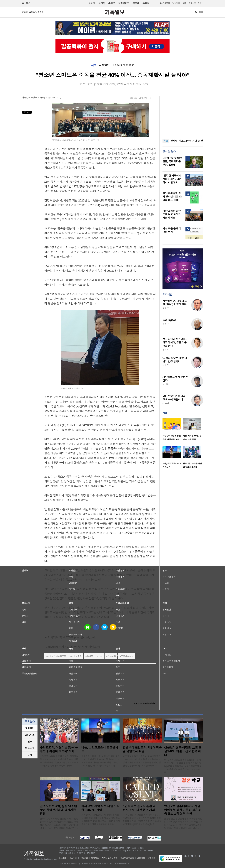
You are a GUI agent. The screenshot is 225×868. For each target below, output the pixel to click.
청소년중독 (76, 656)
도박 (100, 656)
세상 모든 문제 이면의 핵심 (172, 230)
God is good (169, 320)
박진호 (166, 384)
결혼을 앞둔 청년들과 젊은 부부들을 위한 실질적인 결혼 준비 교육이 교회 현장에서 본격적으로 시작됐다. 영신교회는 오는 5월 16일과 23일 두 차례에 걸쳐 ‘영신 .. (183, 823)
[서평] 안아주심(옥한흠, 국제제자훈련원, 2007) (172, 161)
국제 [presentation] (30, 755)
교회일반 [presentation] (30, 728)
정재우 (166, 350)
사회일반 (104, 65)
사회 (94, 65)
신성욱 (166, 365)
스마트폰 (112, 656)
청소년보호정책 (127, 858)
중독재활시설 (127, 656)
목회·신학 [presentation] (30, 748)
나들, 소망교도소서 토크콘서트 (100, 749)
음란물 (90, 656)
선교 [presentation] (30, 742)
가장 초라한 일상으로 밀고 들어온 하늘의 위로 (171, 214)
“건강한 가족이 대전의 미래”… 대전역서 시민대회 (172, 179)
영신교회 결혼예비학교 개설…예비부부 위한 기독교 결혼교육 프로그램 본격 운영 (183, 810)
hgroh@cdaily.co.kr (51, 97)
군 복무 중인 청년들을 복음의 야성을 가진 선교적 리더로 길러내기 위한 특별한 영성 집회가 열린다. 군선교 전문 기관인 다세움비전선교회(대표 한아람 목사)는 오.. (142, 820)
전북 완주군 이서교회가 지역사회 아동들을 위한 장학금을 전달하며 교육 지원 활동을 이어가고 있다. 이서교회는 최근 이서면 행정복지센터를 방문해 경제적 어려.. (101, 820)
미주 (185, 3)
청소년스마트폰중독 (57, 656)
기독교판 (166, 3)
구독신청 (192, 3)
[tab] (30, 728)
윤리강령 (152, 858)
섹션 (26, 3)
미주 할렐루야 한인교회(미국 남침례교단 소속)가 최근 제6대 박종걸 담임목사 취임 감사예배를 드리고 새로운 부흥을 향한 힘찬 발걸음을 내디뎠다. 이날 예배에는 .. (142, 761)
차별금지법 (124, 3)
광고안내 (73, 858)
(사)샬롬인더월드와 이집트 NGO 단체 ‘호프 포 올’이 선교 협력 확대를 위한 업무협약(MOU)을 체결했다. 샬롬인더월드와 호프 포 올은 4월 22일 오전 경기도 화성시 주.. (183, 766)
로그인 (200, 3)
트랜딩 (92, 3)
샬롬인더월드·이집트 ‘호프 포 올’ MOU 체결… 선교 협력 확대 (183, 751)
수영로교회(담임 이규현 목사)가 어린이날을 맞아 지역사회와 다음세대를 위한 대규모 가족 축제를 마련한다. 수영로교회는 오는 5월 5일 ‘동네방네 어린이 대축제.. (59, 761)
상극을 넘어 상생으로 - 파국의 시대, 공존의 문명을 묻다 (175, 342)
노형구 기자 (36, 97)
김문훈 (136, 3)
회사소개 (62, 858)
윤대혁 (102, 3)
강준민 (166, 403)
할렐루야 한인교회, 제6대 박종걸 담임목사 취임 (142, 749)
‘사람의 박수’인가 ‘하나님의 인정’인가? (175, 360)
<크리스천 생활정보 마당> (144, 703)
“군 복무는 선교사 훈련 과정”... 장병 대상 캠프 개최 (139, 808)
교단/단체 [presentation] (30, 735)
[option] (173, 430)
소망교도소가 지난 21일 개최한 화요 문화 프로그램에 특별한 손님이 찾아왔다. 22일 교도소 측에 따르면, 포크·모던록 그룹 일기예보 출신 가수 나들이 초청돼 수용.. (100, 761)
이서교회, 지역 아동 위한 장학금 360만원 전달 (100, 808)
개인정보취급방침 (110, 858)
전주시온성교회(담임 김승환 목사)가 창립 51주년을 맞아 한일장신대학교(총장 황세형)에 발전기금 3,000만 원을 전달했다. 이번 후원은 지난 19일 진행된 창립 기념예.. (59, 823)
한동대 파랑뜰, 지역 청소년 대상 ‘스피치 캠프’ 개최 (172, 197)
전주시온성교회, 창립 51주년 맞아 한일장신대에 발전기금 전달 (58, 810)
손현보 (112, 3)
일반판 (177, 3)
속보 (166, 141)
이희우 (166, 308)
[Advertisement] (183, 115)
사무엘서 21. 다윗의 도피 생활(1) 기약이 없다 (175, 303)
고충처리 (141, 858)
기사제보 (95, 858)
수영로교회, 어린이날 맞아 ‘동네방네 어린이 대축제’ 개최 (59, 749)
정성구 (166, 324)
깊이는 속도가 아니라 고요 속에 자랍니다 (174, 398)
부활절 (146, 3)
